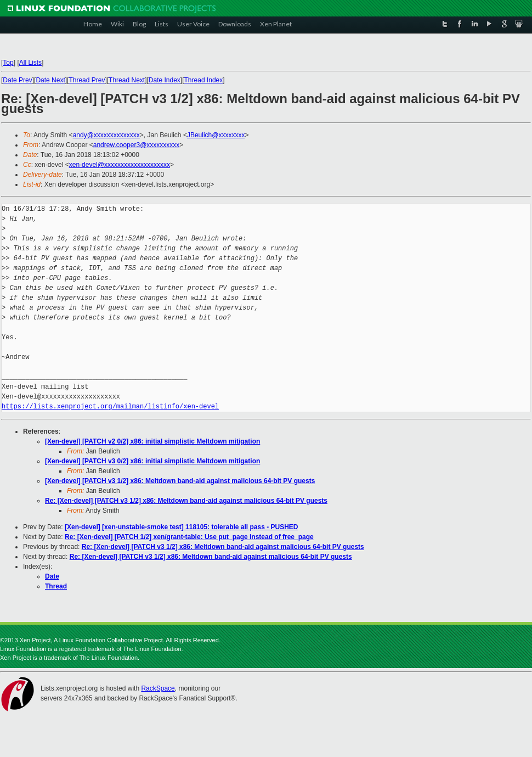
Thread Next (127, 80)
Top (8, 63)
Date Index (165, 80)
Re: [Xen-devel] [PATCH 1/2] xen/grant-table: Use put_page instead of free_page (189, 537)
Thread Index (204, 80)
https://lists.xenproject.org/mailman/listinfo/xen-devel (110, 406)
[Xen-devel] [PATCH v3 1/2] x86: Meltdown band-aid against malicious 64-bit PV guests (180, 481)
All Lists (30, 63)
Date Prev (17, 80)
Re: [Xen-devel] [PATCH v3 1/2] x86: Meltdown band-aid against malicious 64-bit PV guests (186, 501)
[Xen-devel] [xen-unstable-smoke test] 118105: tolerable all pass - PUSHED (181, 527)
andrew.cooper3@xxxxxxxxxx (137, 145)
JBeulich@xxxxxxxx (216, 135)
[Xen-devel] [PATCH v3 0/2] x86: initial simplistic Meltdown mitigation (152, 461)
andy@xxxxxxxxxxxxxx (106, 135)
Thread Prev (87, 80)
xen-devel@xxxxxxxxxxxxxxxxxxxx (120, 165)
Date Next (50, 80)
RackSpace (158, 688)
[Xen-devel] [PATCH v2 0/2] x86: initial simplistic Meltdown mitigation (152, 441)
